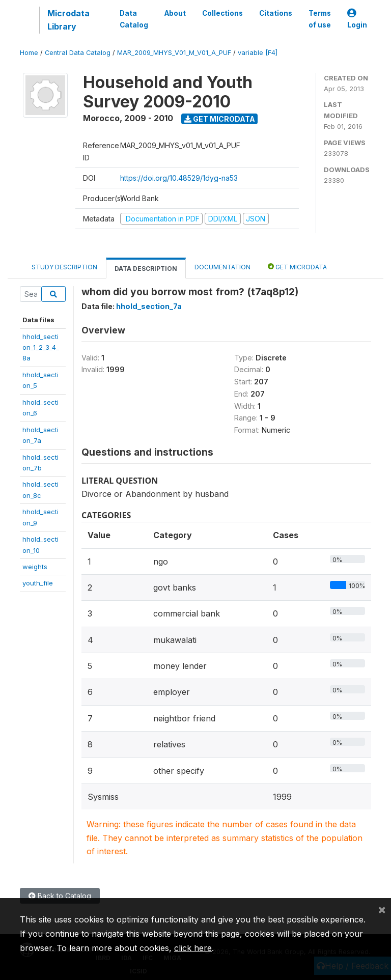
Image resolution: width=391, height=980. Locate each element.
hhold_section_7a (149, 306)
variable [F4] (258, 53)
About (175, 13)
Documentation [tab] (222, 267)
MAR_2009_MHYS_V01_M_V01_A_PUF (174, 53)
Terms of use (320, 19)
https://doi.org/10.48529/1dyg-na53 (179, 178)
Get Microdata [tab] (297, 267)
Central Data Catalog (78, 53)
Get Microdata (220, 119)
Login (357, 19)
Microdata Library (68, 20)
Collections (222, 13)
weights (35, 567)
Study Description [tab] (64, 267)
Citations (276, 13)
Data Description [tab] (146, 269)
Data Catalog (134, 19)
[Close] (382, 909)
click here (193, 948)
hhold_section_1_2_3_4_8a (41, 347)
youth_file (38, 583)
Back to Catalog (60, 896)
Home (29, 53)
